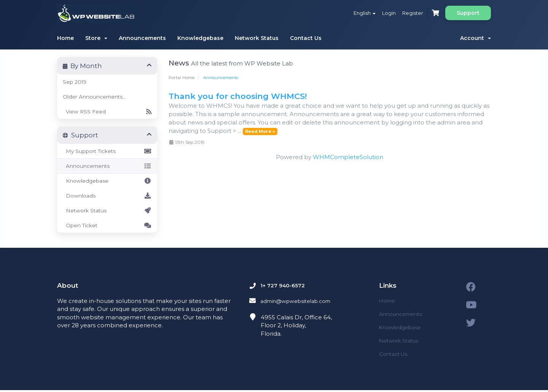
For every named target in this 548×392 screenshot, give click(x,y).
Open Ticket (107, 225)
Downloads (107, 196)
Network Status (257, 38)
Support (468, 13)
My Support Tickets (107, 151)
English (355, 13)
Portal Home (182, 78)
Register (409, 13)
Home (65, 38)
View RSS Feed (107, 112)
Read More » (260, 131)
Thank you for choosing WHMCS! (238, 96)
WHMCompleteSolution (348, 157)
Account (476, 38)
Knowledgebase (200, 38)
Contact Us (306, 38)
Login (382, 13)
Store (96, 38)
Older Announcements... (94, 97)
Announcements (142, 38)
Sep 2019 (75, 82)
